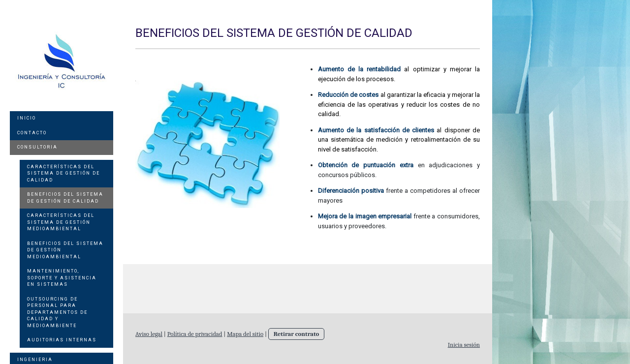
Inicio (27, 118)
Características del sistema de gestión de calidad (63, 173)
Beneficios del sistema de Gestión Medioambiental (65, 250)
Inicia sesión (464, 345)
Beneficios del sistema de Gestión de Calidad (65, 198)
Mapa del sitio (245, 334)
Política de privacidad (195, 334)
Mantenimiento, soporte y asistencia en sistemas (62, 278)
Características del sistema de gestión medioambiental (61, 222)
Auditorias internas (62, 340)
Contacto (32, 133)
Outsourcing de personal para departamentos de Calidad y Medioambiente (57, 312)
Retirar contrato (297, 334)
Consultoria (37, 147)
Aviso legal (149, 334)
